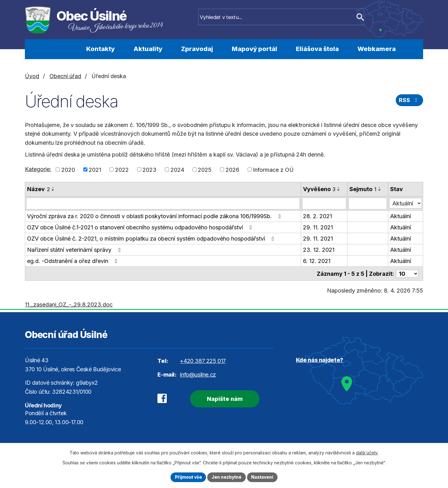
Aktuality (148, 49)
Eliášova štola (317, 49)
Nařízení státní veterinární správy (75, 250)
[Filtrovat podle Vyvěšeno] (324, 204)
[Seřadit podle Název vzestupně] (53, 188)
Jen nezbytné (227, 477)
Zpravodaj (197, 49)
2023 (149, 169)
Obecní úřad (65, 76)
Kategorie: (38, 169)
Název (38, 189)
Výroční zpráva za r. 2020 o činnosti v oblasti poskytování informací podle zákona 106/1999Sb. (155, 216)
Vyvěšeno (319, 189)
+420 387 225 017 (203, 361)
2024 (177, 169)
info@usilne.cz (198, 374)
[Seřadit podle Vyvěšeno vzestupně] (339, 188)
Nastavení (264, 477)
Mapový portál (254, 49)
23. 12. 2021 (319, 250)
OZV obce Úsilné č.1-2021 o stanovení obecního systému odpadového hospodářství (141, 227)
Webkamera (377, 49)
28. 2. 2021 (317, 216)
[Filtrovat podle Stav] (406, 203)
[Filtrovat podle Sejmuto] (368, 204)
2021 (95, 169)
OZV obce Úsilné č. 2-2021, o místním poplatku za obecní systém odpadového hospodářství (152, 239)
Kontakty (100, 49)
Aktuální (401, 216)
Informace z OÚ (273, 169)
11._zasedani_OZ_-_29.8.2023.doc (69, 304)
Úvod (60, 49)
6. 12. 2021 (317, 261)
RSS (409, 101)
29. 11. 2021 (318, 227)
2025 (205, 169)
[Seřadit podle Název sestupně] (53, 190)
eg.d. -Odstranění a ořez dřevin (73, 261)
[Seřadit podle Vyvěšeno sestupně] (339, 190)
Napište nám (223, 398)
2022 (122, 169)
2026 (232, 169)
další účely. (367, 452)
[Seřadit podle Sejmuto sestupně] (380, 190)
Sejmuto (363, 189)
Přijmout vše (187, 477)
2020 (68, 169)
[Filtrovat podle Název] (163, 204)
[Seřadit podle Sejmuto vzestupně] (380, 188)
